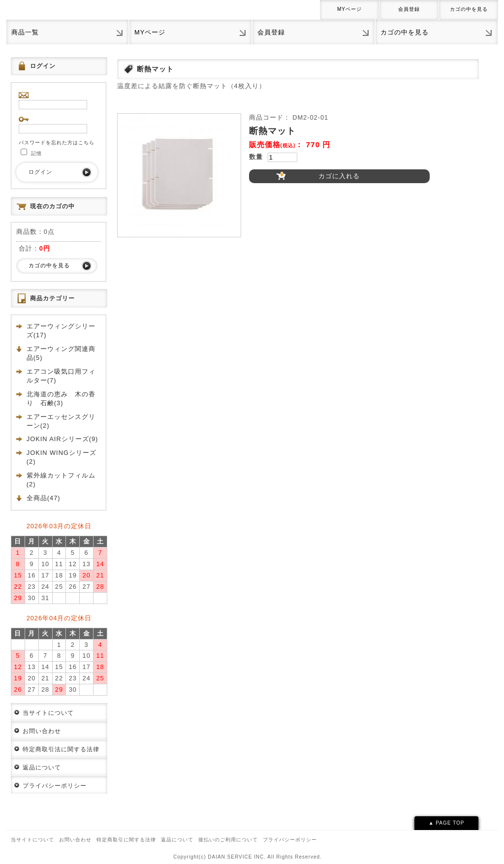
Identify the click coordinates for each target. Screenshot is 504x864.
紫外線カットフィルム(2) (61, 480)
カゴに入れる (339, 176)
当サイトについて (48, 713)
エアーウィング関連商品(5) (61, 353)
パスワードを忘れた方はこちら (57, 143)
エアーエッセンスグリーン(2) (61, 421)
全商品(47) (44, 498)
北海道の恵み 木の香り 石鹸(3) (61, 399)
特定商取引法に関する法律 (61, 749)
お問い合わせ (42, 731)
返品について (42, 768)
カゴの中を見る (469, 9)
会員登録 (409, 9)
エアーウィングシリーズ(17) (61, 331)
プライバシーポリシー (55, 786)
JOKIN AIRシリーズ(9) (63, 439)
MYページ (349, 9)
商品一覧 (25, 32)
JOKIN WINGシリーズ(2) (62, 457)
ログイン (40, 172)
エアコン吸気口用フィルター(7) (61, 376)
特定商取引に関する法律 (126, 840)
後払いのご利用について (228, 840)
